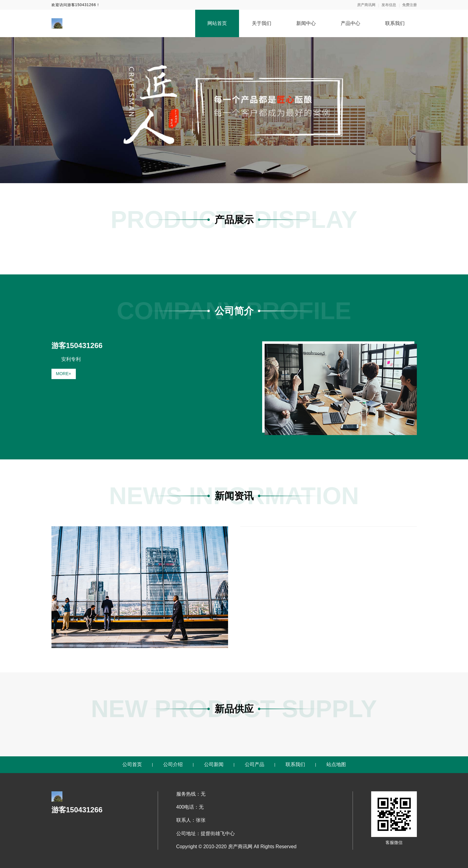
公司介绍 (173, 764)
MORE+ (64, 374)
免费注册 (410, 5)
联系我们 (395, 23)
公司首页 (132, 764)
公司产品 (255, 764)
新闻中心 (306, 23)
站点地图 (336, 764)
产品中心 (350, 23)
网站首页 (217, 23)
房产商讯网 (366, 5)
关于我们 (262, 23)
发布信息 (389, 5)
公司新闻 (214, 764)
